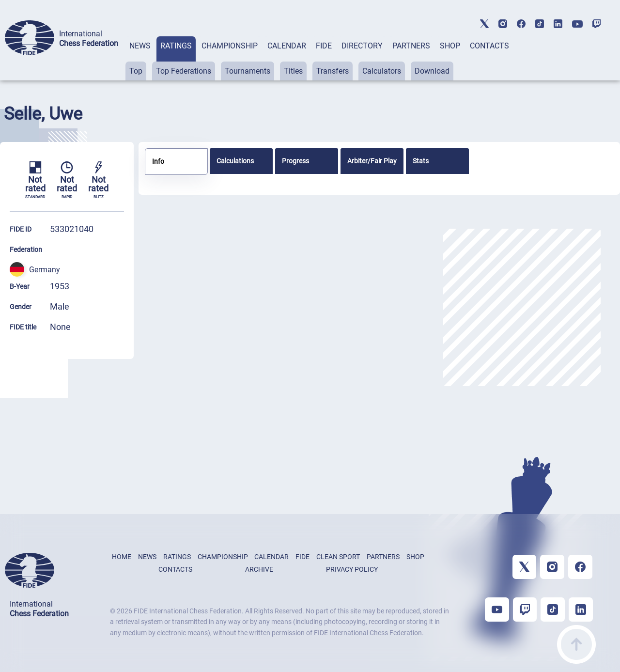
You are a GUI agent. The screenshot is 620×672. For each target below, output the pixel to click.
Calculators (382, 71)
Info (158, 161)
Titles (293, 71)
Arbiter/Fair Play (372, 161)
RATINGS (176, 46)
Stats (421, 161)
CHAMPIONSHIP (230, 46)
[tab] (140, 58)
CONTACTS (489, 46)
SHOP (450, 46)
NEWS (140, 46)
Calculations (235, 161)
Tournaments (248, 71)
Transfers (333, 71)
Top (136, 71)
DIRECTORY (362, 46)
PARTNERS (411, 46)
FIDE (324, 46)
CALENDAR (287, 46)
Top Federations (184, 71)
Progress (295, 161)
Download (432, 71)
